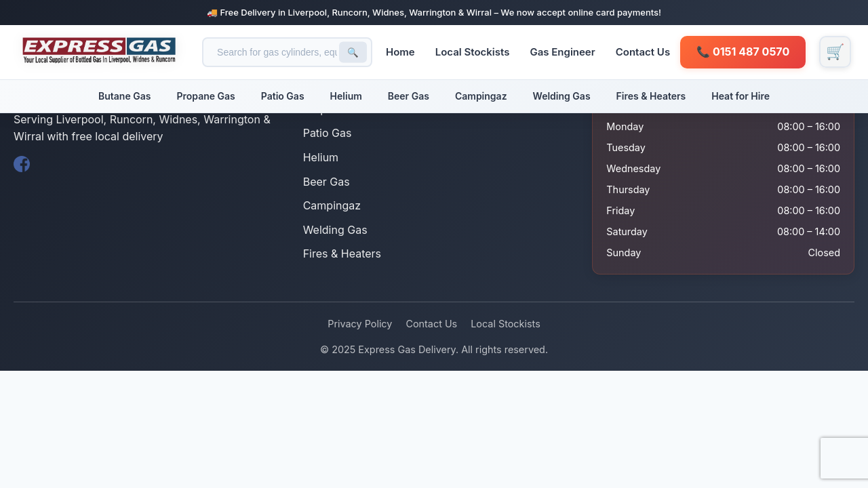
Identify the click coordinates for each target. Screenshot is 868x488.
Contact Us (646, 52)
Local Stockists (475, 52)
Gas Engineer (565, 52)
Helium (346, 96)
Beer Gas (409, 96)
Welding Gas (562, 96)
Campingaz (481, 96)
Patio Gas (283, 96)
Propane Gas (205, 96)
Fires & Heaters (651, 96)
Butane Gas (124, 96)
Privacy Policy (360, 324)
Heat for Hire (741, 96)
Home (403, 52)
